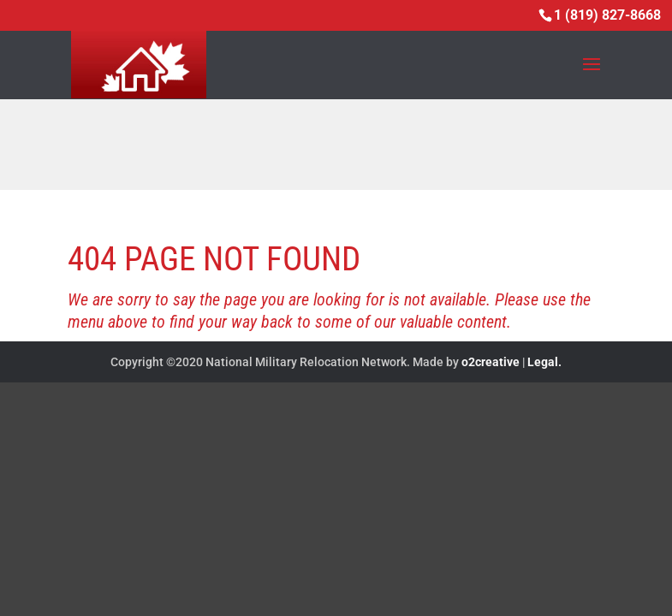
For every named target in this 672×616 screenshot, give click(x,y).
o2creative (491, 362)
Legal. (544, 362)
